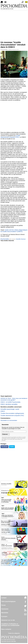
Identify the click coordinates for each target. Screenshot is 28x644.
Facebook (4, 447)
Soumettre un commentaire (9, 420)
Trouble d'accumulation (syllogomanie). (12, 413)
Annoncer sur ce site (8, 620)
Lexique (4, 598)
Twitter (12, 447)
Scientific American (21, 239)
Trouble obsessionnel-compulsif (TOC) (12, 415)
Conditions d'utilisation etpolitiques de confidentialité (10, 625)
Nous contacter (6, 629)
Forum (3, 605)
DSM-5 (3, 411)
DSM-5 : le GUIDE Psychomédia (10, 402)
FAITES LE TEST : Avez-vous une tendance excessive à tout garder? (14, 399)
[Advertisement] (14, 25)
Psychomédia (4, 49)
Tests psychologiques (8, 601)
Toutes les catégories (14, 633)
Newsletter (5, 613)
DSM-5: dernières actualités (9, 404)
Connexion (5, 609)
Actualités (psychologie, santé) (10, 409)
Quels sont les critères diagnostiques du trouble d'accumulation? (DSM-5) (14, 231)
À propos (4, 616)
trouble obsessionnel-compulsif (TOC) (10, 136)
